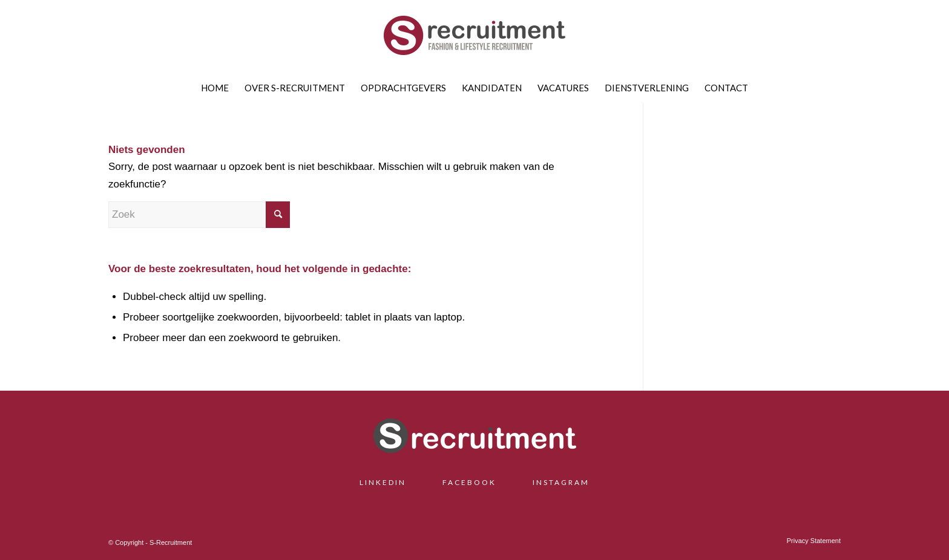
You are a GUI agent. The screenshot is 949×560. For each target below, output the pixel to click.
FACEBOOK (469, 482)
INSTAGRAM (561, 482)
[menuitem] (215, 88)
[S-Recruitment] (475, 39)
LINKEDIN (387, 482)
